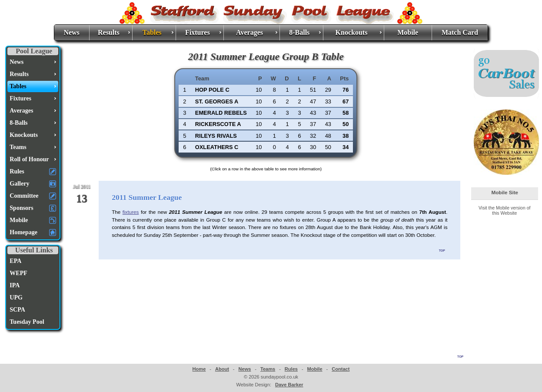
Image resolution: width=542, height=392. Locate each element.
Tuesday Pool (27, 322)
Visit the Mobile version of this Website (504, 210)
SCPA (17, 310)
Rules (291, 369)
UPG (16, 297)
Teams (268, 369)
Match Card (460, 32)
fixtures (131, 212)
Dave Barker (289, 385)
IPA (15, 285)
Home (199, 369)
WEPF (18, 273)
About (222, 369)
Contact (341, 369)
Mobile (408, 32)
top (442, 250)
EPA (15, 261)
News (71, 32)
